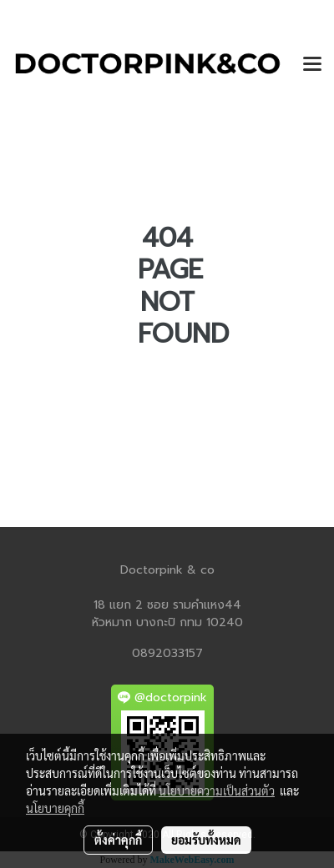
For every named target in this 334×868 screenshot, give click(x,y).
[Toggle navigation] (312, 65)
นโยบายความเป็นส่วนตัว (217, 790)
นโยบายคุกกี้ (55, 808)
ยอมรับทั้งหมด (206, 840)
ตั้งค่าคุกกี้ (118, 840)
